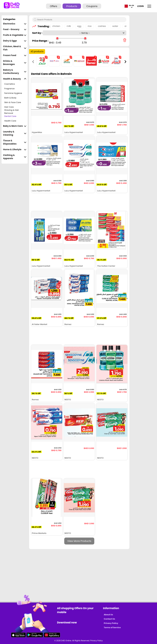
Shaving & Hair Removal (12, 112)
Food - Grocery (15, 29)
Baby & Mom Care (15, 126)
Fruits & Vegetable (15, 35)
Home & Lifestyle (15, 150)
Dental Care (10, 116)
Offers (53, 6)
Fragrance (9, 89)
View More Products (79, 541)
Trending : (43, 26)
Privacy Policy (111, 623)
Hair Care (9, 107)
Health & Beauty (15, 79)
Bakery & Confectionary (15, 72)
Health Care (10, 121)
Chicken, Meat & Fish (15, 48)
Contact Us (109, 619)
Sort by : (37, 33)
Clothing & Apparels (15, 157)
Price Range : (40, 41)
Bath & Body (10, 98)
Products (72, 6)
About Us (108, 615)
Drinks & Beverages (15, 63)
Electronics (15, 24)
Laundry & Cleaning (15, 133)
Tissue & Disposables (15, 142)
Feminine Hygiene (13, 93)
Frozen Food (15, 55)
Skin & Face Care (13, 102)
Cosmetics (10, 84)
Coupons (92, 6)
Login (140, 6)
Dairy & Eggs (15, 41)
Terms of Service (112, 627)
